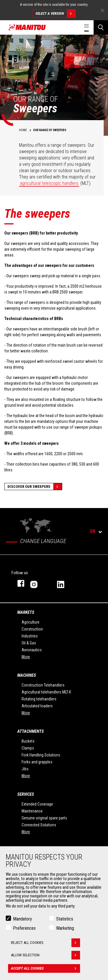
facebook (18, 583)
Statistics (65, 919)
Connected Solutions (39, 825)
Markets (26, 612)
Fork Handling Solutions (41, 755)
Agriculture (31, 622)
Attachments (31, 731)
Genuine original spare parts (44, 818)
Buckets (28, 741)
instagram (38, 583)
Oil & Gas (29, 643)
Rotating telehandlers (39, 699)
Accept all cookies (46, 968)
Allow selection (46, 955)
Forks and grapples (37, 762)
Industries (30, 636)
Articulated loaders (37, 706)
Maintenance (32, 811)
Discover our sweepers (35, 487)
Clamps (28, 748)
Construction (32, 629)
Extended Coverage (37, 804)
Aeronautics (32, 650)
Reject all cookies (46, 943)
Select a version (55, 14)
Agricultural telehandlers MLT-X (46, 692)
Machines (27, 675)
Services (26, 794)
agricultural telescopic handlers (49, 183)
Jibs (25, 769)
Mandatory (22, 919)
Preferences (24, 928)
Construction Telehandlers (43, 685)
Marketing (65, 928)
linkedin (65, 583)
